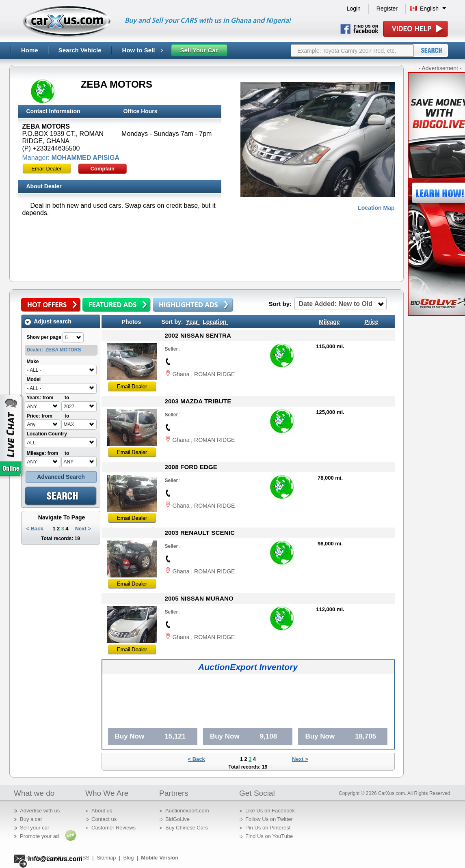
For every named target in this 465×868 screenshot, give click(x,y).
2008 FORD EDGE (191, 467)
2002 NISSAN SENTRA (198, 335)
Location (214, 322)
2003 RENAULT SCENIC (200, 533)
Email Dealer (46, 169)
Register (387, 9)
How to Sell (143, 50)
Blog (128, 858)
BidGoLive (177, 819)
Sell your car (35, 828)
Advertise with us (40, 811)
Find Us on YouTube (269, 836)
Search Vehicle (80, 50)
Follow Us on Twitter (269, 819)
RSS (84, 858)
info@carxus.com (55, 859)
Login (354, 9)
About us (102, 811)
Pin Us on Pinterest (268, 828)
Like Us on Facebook (270, 811)
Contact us (104, 819)
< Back (35, 529)
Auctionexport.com (187, 811)
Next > (83, 529)
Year (192, 322)
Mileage (329, 322)
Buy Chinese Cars (187, 828)
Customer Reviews (114, 828)
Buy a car (31, 819)
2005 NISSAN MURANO (199, 598)
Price (371, 322)
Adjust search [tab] (48, 322)
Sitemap (106, 858)
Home (30, 50)
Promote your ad (39, 836)
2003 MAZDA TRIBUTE (198, 401)
